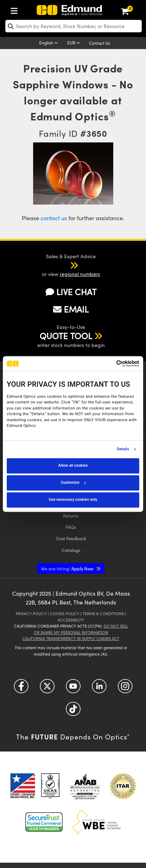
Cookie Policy (65, 614)
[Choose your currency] (75, 43)
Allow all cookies (73, 465)
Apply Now (68, 568)
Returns (71, 516)
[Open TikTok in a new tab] (73, 712)
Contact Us (100, 43)
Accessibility (71, 620)
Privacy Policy (31, 614)
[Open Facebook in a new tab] (21, 689)
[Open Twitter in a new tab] (47, 689)
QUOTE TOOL (66, 336)
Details (123, 449)
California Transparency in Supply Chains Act (71, 638)
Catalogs (71, 550)
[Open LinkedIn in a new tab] (99, 689)
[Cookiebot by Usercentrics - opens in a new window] (108, 364)
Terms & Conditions (103, 614)
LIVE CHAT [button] (71, 292)
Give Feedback (71, 538)
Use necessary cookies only (73, 500)
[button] (65, 265)
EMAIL (71, 309)
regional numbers (80, 274)
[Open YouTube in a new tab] (73, 689)
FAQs (71, 527)
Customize (73, 482)
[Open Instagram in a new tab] (125, 689)
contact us (54, 218)
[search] (74, 26)
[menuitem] (16, 9)
